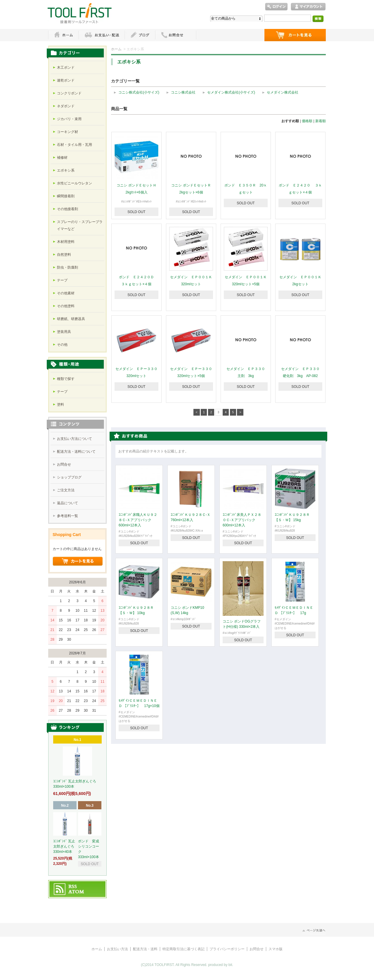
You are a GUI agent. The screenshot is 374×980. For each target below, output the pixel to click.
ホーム (63, 35)
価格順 (307, 121)
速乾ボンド (66, 80)
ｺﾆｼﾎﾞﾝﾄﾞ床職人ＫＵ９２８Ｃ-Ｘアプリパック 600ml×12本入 (138, 520)
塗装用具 (64, 332)
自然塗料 (64, 255)
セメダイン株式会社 (283, 92)
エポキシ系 (66, 170)
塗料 (60, 405)
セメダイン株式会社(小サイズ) (231, 92)
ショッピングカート (295, 35)
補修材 (62, 158)
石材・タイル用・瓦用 (75, 145)
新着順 (321, 121)
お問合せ (64, 464)
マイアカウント (308, 7)
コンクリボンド (69, 93)
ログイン (276, 7)
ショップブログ (69, 477)
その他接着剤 (67, 209)
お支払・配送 (102, 35)
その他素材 (66, 293)
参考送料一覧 (67, 516)
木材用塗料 (66, 242)
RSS (73, 887)
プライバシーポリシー (227, 949)
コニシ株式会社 (183, 92)
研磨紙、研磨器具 (71, 319)
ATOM (77, 892)
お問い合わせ (176, 35)
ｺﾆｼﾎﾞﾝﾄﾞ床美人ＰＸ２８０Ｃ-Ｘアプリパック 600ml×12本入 (242, 520)
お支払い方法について (75, 439)
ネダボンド (66, 106)
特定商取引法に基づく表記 (183, 949)
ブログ (140, 35)
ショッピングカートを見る (78, 561)
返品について (67, 503)
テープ (62, 280)
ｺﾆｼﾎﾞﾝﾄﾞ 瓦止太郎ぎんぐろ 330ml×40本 (65, 846)
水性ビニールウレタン (75, 183)
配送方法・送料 (145, 949)
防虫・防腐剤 (67, 267)
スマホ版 (276, 949)
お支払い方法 (117, 949)
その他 (62, 345)
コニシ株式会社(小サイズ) (139, 92)
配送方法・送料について (76, 452)
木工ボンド (66, 68)
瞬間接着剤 (66, 196)
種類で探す (66, 379)
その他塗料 (66, 306)
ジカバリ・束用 (69, 119)
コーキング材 (67, 132)
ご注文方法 (66, 490)
